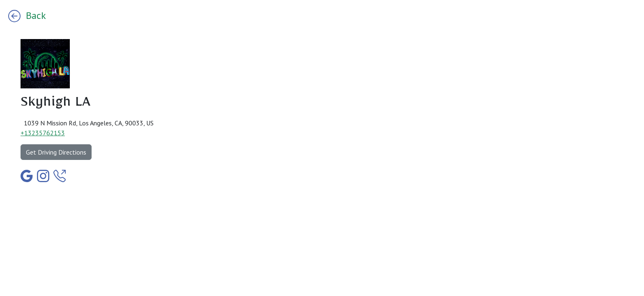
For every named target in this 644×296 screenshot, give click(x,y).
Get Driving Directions (56, 152)
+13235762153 (43, 133)
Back (27, 15)
